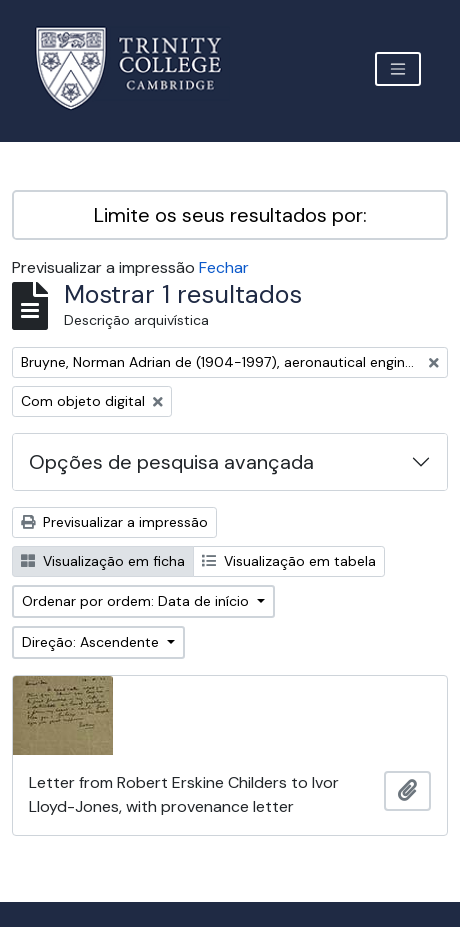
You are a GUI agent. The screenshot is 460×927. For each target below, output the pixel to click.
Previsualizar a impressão (114, 522)
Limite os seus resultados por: (230, 215)
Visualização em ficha (103, 561)
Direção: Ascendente (92, 642)
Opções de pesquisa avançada (171, 462)
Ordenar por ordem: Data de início (137, 601)
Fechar (224, 267)
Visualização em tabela (289, 561)
